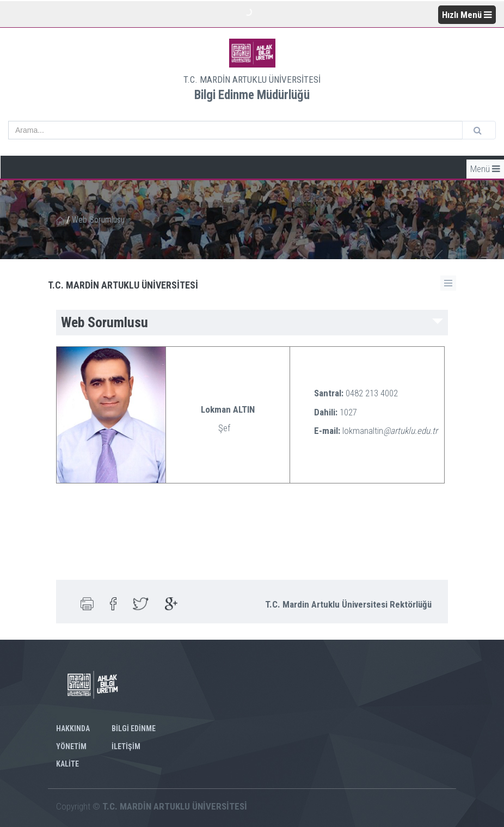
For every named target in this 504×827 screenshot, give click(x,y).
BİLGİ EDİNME (134, 728)
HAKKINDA (73, 728)
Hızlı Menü (467, 15)
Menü (485, 169)
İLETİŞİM (126, 746)
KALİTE (67, 764)
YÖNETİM (71, 746)
